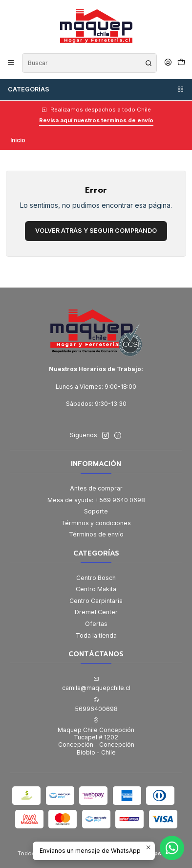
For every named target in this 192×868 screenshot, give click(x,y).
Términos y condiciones (96, 523)
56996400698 (96, 705)
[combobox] (89, 63)
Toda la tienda (96, 635)
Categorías (96, 89)
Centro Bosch (96, 578)
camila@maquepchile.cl (96, 684)
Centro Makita (96, 589)
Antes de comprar (96, 488)
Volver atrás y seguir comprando (96, 231)
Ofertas (96, 624)
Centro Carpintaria (96, 601)
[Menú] (11, 63)
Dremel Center (96, 612)
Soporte (96, 511)
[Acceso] (168, 63)
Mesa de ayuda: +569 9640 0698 (96, 500)
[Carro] (181, 63)
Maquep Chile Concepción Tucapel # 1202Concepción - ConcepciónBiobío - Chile (96, 736)
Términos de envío (96, 534)
